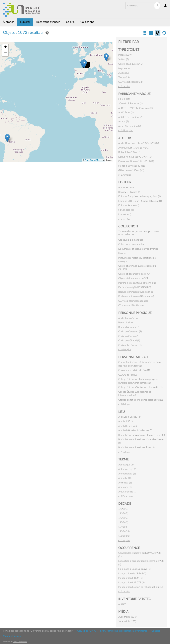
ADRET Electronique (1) (131, 117)
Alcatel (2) (124, 122)
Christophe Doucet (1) (130, 345)
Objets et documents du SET (133, 278)
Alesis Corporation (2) (130, 126)
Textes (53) (124, 77)
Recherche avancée (48, 22)
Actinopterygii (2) (127, 469)
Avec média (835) (127, 617)
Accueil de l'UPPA (86, 631)
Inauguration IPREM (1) (130, 578)
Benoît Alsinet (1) (127, 323)
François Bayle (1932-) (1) (132, 166)
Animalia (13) (125, 478)
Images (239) (125, 55)
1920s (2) (123, 518)
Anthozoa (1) (125, 483)
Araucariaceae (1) (127, 492)
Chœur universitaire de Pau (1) (134, 370)
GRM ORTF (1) (126, 210)
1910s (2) (123, 513)
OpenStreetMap (93, 160)
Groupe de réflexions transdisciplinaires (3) (141, 400)
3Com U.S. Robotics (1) (130, 103)
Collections (87, 22)
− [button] (5, 53)
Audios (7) (124, 73)
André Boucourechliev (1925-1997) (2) (139, 143)
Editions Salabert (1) (129, 205)
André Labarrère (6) (128, 318)
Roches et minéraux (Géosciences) (136, 296)
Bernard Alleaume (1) (129, 327)
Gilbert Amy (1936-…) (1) (131, 170)
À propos (9, 22)
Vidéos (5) (124, 59)
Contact (156, 631)
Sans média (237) (127, 621)
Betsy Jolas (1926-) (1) (130, 152)
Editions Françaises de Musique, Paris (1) (139, 196)
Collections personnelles (131, 244)
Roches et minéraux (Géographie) (136, 292)
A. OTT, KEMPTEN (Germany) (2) (135, 108)
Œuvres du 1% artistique (131, 305)
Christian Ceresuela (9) (130, 332)
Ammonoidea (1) (127, 474)
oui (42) (122, 604)
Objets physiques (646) (130, 64)
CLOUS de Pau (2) (128, 375)
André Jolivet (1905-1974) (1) (134, 148)
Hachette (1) (125, 214)
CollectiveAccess (20, 642)
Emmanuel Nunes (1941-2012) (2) (136, 161)
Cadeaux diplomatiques (131, 240)
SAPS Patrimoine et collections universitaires (124, 631)
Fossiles (122, 253)
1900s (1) (123, 509)
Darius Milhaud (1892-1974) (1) (135, 157)
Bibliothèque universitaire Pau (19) (136, 447)
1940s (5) (123, 527)
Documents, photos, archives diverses (138, 249)
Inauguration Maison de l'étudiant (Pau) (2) (140, 587)
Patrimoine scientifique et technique (137, 283)
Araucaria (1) (125, 487)
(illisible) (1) (124, 99)
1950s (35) (124, 531)
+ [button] (5, 47)
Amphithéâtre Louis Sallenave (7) (135, 430)
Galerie (70, 22)
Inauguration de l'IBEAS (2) (132, 574)
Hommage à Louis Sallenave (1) (134, 569)
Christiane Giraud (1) (129, 341)
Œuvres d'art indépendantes (133, 301)
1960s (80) (124, 536)
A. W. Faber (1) (126, 113)
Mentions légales (12, 636)
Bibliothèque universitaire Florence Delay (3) (142, 435)
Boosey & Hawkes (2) (129, 192)
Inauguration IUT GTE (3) (131, 583)
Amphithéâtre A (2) (128, 426)
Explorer (25, 22)
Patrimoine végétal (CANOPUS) (135, 287)
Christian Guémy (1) (129, 336)
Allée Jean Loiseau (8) (129, 417)
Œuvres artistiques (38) (130, 82)
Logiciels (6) (124, 68)
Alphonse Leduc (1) (128, 187)
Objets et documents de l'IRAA (134, 274)
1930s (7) (123, 522)
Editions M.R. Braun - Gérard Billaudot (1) (140, 201)
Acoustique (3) (126, 465)
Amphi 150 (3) (126, 421)
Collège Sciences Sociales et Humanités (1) (140, 387)
